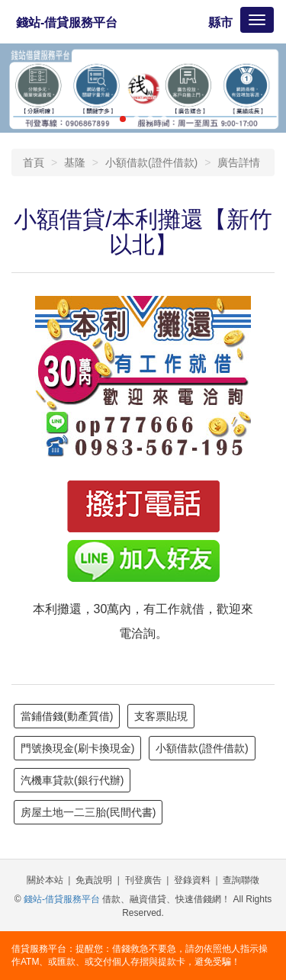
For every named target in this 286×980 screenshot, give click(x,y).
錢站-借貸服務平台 (67, 22)
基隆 (75, 162)
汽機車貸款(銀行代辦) (72, 780)
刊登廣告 (143, 880)
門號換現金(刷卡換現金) (77, 748)
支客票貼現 (161, 716)
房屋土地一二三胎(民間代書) (88, 812)
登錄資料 (192, 880)
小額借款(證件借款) (151, 162)
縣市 (220, 22)
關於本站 (45, 880)
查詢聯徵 (241, 880)
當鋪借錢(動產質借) (67, 716)
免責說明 (94, 880)
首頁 (34, 162)
